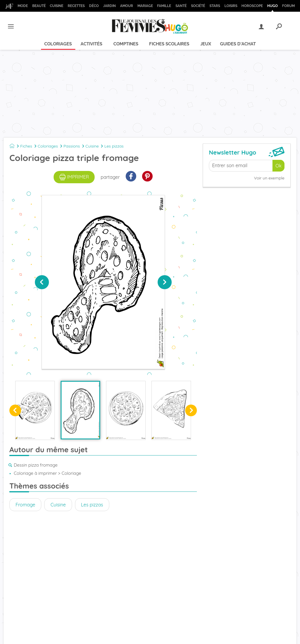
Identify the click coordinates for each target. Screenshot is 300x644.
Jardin (109, 6)
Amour (127, 6)
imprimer (74, 177)
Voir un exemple (269, 178)
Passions (72, 146)
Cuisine (57, 6)
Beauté (39, 6)
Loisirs (231, 6)
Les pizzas (114, 146)
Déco (94, 6)
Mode (23, 6)
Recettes (76, 6)
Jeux (206, 44)
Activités (91, 44)
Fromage (25, 505)
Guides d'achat (238, 44)
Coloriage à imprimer (35, 473)
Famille (164, 6)
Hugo (272, 6)
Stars (215, 6)
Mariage (145, 6)
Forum (288, 6)
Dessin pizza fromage (36, 465)
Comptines (126, 44)
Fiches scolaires (169, 44)
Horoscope (252, 6)
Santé (181, 6)
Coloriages (58, 44)
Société (198, 6)
